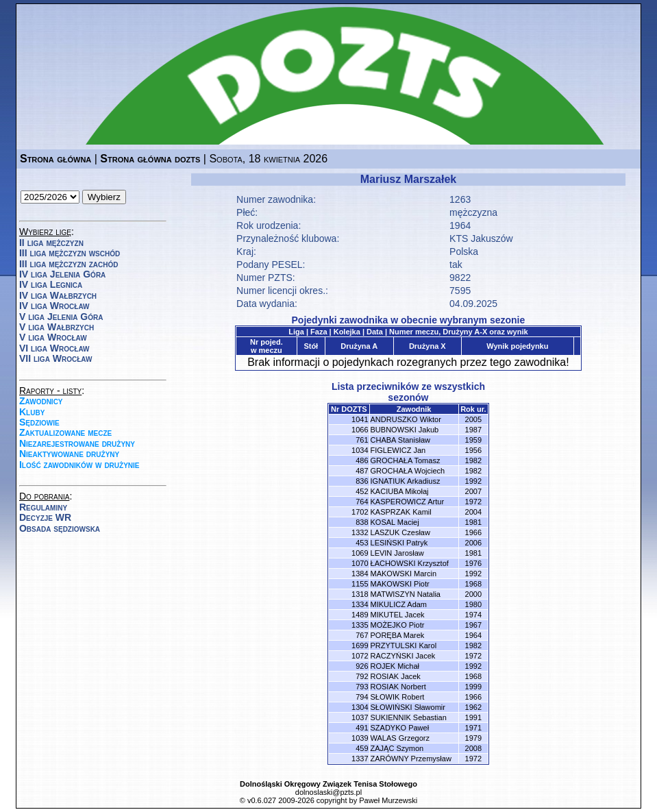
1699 (360, 645)
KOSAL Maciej (395, 522)
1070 (360, 563)
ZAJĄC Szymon (397, 748)
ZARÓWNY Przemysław (411, 759)
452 (362, 491)
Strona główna (55, 159)
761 (362, 440)
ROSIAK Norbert (398, 687)
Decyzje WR (45, 517)
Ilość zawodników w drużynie (79, 465)
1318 (360, 594)
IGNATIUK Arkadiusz (406, 481)
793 (362, 687)
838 (362, 522)
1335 (360, 625)
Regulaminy (43, 507)
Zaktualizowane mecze (65, 432)
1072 (360, 656)
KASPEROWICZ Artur (408, 502)
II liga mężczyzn (51, 243)
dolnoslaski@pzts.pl (328, 792)
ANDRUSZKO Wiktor (406, 419)
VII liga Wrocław (55, 358)
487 (362, 471)
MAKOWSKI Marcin (404, 574)
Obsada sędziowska (60, 528)
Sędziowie (39, 422)
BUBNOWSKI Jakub (405, 430)
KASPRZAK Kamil (401, 512)
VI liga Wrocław (54, 348)
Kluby (32, 412)
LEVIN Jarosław (397, 553)
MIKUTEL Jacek (398, 615)
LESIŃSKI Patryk (399, 543)
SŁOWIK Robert (398, 697)
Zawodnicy (41, 401)
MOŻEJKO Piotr (398, 625)
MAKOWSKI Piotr (400, 584)
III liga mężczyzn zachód (69, 264)
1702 (360, 512)
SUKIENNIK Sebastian (409, 717)
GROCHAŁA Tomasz (406, 460)
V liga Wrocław (53, 337)
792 (362, 676)
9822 (460, 278)
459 (362, 748)
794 (362, 697)
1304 (360, 707)
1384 (360, 574)
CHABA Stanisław (400, 440)
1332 (360, 532)
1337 (360, 759)
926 (362, 666)
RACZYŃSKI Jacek (403, 656)
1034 (360, 450)
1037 (360, 717)
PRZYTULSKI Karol (404, 645)
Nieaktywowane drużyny (69, 454)
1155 (360, 584)
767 (362, 635)
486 (362, 460)
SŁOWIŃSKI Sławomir (408, 707)
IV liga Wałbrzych (58, 295)
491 (362, 728)
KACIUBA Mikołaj (400, 491)
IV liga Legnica (51, 284)
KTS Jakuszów (481, 238)
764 (362, 502)
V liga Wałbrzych (57, 327)
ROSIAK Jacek (396, 676)
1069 (360, 553)
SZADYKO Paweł (400, 728)
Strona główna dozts (150, 159)
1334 (360, 604)
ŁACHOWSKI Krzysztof (410, 563)
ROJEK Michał (395, 666)
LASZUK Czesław (400, 532)
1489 (360, 615)
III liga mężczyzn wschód (70, 253)
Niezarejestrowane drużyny (77, 443)
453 (362, 543)
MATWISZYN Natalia (406, 594)
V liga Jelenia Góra (61, 317)
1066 (360, 430)
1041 (360, 419)
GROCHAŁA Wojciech (408, 471)
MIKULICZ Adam (399, 604)
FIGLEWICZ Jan (398, 450)
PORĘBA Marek (398, 635)
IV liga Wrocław (54, 306)
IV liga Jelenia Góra (62, 274)
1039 (360, 738)
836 (362, 481)
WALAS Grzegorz (400, 738)
